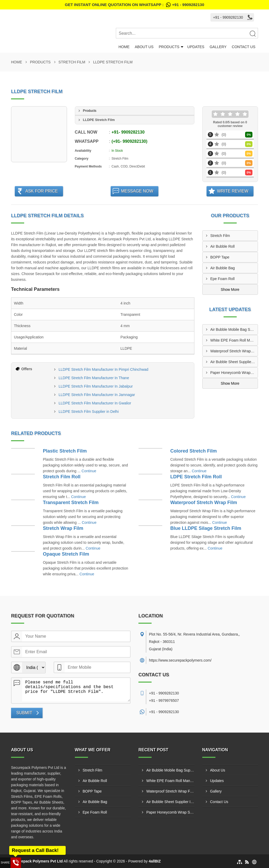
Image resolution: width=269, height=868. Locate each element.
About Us (144, 47)
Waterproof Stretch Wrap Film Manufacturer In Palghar (234, 351)
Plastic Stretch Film (65, 451)
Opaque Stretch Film (66, 554)
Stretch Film (72, 62)
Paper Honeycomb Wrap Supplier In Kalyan (234, 373)
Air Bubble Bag (223, 268)
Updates (196, 47)
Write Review (233, 191)
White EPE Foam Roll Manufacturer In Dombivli (234, 340)
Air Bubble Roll (223, 246)
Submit (24, 713)
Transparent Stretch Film (71, 502)
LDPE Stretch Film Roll (196, 477)
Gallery (218, 47)
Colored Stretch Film (193, 451)
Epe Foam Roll (223, 279)
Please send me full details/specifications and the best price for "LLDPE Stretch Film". (76, 690)
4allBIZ (155, 861)
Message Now (137, 191)
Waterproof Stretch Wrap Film (204, 502)
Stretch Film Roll (62, 477)
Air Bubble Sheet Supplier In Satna (234, 362)
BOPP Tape (220, 257)
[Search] (252, 33)
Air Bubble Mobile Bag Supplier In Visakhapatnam (234, 329)
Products (169, 47)
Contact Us (244, 47)
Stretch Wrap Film (63, 528)
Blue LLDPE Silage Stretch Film (206, 528)
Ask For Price (42, 191)
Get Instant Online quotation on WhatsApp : (134, 5)
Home (124, 47)
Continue (89, 471)
